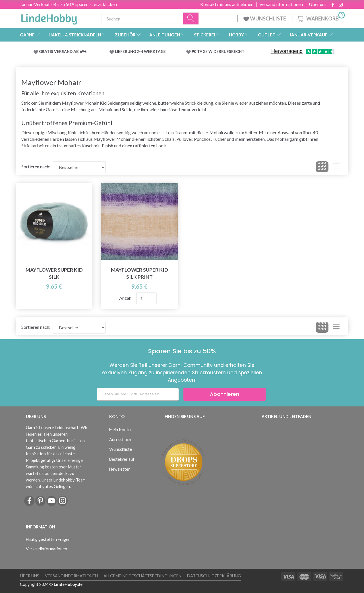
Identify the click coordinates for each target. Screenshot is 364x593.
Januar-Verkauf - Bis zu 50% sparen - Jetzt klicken (68, 4)
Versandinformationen (281, 4)
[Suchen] (191, 19)
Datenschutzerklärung (214, 576)
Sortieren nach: (36, 167)
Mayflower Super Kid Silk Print (139, 273)
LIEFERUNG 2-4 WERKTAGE (140, 51)
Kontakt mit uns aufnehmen (227, 4)
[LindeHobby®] (49, 17)
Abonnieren (225, 394)
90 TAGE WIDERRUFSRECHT (218, 51)
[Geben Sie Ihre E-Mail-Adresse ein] (138, 394)
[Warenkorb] (320, 18)
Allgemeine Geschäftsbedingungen (142, 576)
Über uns (318, 4)
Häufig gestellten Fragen (48, 539)
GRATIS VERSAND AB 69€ (63, 51)
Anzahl (126, 298)
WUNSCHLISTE (265, 18)
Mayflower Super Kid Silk (54, 273)
